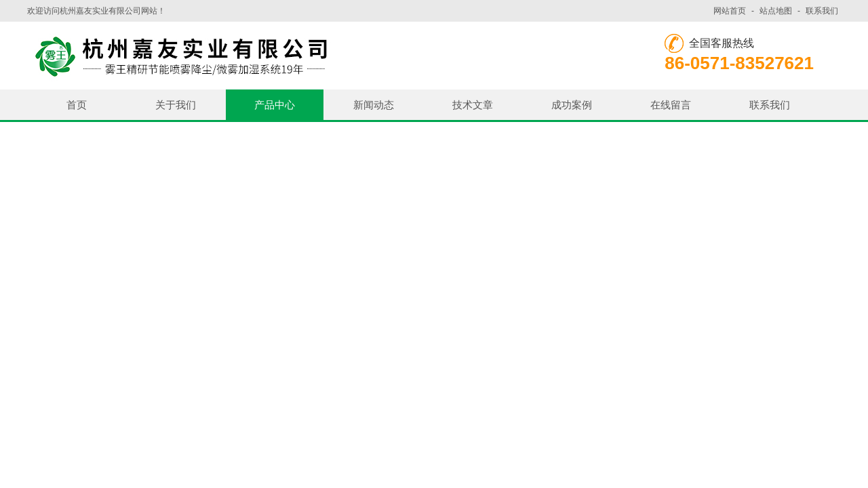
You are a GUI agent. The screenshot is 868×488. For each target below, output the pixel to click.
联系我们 (822, 11)
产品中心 (275, 105)
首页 (77, 105)
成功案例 (572, 105)
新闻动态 (374, 105)
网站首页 (730, 11)
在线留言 (671, 105)
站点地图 (776, 11)
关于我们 (176, 105)
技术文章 (473, 105)
